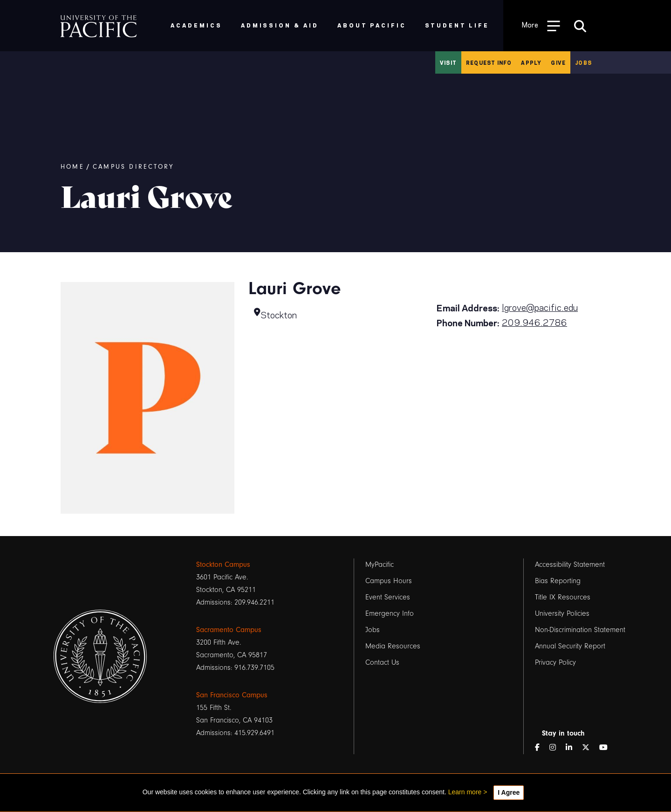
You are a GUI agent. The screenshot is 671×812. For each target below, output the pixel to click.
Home (72, 167)
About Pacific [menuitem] (372, 25)
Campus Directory (133, 167)
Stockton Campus (223, 564)
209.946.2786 (534, 322)
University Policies (562, 613)
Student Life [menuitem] (457, 25)
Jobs (583, 62)
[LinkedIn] (573, 748)
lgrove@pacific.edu (540, 307)
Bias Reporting (558, 581)
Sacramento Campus (229, 630)
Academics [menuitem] (196, 25)
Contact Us (382, 662)
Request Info (489, 62)
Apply (531, 62)
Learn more (465, 792)
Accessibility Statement (570, 564)
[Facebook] (541, 748)
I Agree (509, 792)
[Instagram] (556, 748)
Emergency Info (390, 613)
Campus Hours (389, 581)
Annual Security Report (570, 646)
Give (558, 62)
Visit (448, 62)
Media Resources (393, 646)
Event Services (388, 597)
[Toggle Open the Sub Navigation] (541, 25)
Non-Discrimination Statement (580, 630)
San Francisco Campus (232, 695)
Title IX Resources (563, 597)
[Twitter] (589, 748)
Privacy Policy (555, 662)
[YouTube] (607, 748)
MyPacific (380, 564)
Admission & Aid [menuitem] (280, 25)
